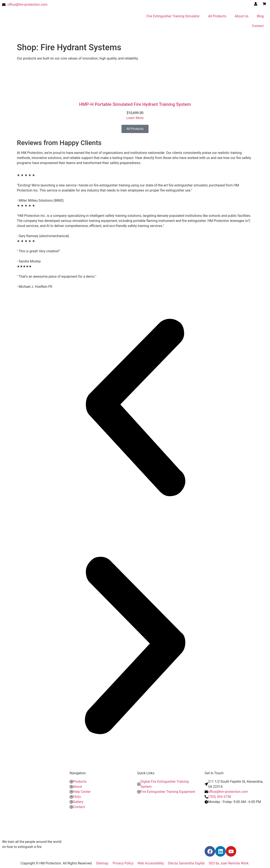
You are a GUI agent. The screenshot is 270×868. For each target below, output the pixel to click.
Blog (260, 16)
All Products (217, 16)
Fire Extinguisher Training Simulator (173, 16)
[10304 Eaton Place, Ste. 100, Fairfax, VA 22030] (236, 825)
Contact (258, 26)
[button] (135, 408)
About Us (242, 16)
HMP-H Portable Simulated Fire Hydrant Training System (135, 104)
